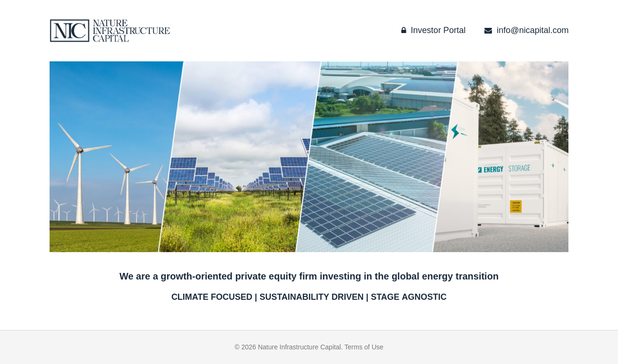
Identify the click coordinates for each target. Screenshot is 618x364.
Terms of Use (364, 347)
